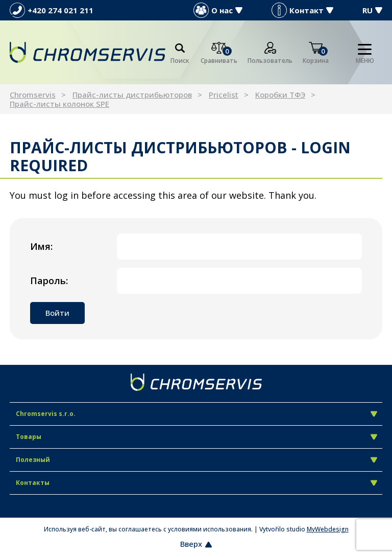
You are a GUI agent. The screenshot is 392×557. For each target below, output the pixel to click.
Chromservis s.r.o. (197, 414)
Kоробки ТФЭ (280, 95)
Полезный (197, 460)
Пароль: (49, 281)
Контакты (197, 483)
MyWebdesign (328, 529)
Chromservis (33, 95)
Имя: (41, 246)
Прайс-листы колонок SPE (59, 104)
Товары (197, 437)
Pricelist (224, 95)
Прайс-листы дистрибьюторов (132, 95)
